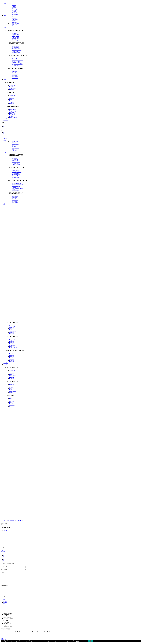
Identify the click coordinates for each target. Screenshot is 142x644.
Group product (16, 51)
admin (6, 530)
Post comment (4, 587)
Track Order (6, 624)
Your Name (4, 567)
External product (16, 53)
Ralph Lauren (13, 404)
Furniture (14, 10)
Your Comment (4, 585)
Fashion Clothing (8, 615)
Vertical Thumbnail (17, 59)
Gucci (11, 406)
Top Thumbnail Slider (17, 64)
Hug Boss (12, 401)
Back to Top (3, 641)
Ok (89, 643)
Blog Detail (12, 115)
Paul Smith (12, 405)
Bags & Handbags (8, 616)
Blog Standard (16, 23)
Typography (15, 17)
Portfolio (14, 21)
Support (5, 627)
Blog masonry (13, 88)
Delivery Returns (8, 625)
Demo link (12, 103)
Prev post (3, 552)
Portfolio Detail (13, 117)
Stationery (15, 9)
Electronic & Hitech (8, 620)
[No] (93, 643)
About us (14, 18)
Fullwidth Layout (16, 61)
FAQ (10, 99)
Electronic (15, 8)
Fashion (14, 5)
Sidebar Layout (16, 39)
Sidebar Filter (15, 35)
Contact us (15, 26)
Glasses (14, 12)
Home (2, 521)
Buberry (11, 398)
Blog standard (13, 87)
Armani (11, 400)
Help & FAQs (7, 623)
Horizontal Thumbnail (17, 60)
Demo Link (15, 71)
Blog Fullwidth (13, 114)
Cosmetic (14, 6)
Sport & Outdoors (8, 618)
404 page (14, 22)
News (6, 521)
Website (2, 572)
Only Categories (16, 40)
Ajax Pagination (16, 37)
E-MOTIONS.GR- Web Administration (17, 521)
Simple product (16, 46)
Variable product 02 (17, 49)
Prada (11, 402)
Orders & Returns (8, 628)
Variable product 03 (17, 50)
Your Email (4, 570)
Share (2, 550)
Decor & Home (7, 619)
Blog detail (12, 89)
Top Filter (15, 33)
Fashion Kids (15, 13)
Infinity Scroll (16, 36)
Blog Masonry (13, 111)
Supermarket (15, 14)
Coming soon (15, 19)
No (92, 643)
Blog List (14, 25)
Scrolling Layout (16, 63)
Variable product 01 (17, 47)
